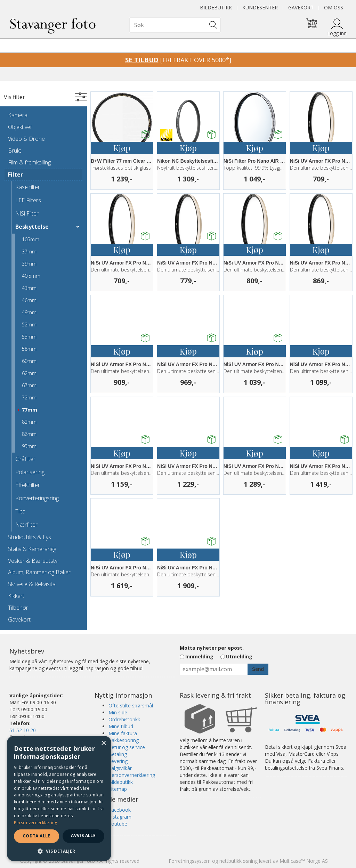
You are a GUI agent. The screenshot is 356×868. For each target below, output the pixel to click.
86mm (29, 434)
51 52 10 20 (23, 730)
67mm (29, 385)
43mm (29, 288)
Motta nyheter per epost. (212, 648)
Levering (118, 761)
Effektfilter (28, 485)
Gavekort (301, 7)
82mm (29, 422)
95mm (29, 446)
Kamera (18, 115)
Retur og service (127, 747)
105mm (31, 239)
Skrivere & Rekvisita (32, 584)
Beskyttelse (32, 227)
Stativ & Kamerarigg (32, 549)
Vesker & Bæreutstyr (34, 561)
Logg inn (337, 33)
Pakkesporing (124, 740)
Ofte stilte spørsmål (131, 705)
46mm (29, 300)
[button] (59, 851)
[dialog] (59, 798)
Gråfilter (25, 459)
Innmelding (199, 656)
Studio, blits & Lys (30, 537)
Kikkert (16, 596)
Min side (118, 712)
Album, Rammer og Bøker (39, 572)
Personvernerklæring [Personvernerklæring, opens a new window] (36, 823)
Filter (15, 175)
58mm (29, 349)
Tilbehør (18, 608)
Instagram (120, 817)
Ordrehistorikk (124, 719)
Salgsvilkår (120, 768)
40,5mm (31, 276)
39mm (29, 264)
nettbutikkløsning (238, 861)
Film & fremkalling (29, 162)
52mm (29, 325)
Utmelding (239, 656)
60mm (29, 361)
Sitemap (118, 789)
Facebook (120, 810)
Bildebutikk (216, 7)
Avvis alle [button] (83, 835)
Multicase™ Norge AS (304, 861)
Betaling (118, 754)
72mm (29, 398)
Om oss (334, 7)
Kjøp (122, 148)
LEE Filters (28, 200)
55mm (29, 337)
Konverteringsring (37, 498)
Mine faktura (123, 733)
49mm (29, 312)
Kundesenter (260, 7)
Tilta (20, 511)
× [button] (103, 743)
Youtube (118, 824)
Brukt (15, 151)
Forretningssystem (190, 861)
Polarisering (30, 472)
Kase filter (28, 187)
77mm (30, 410)
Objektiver (20, 127)
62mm (29, 373)
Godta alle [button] (37, 836)
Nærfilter (26, 525)
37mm (29, 252)
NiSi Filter (27, 213)
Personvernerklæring (132, 775)
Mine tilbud (121, 726)
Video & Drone (26, 139)
